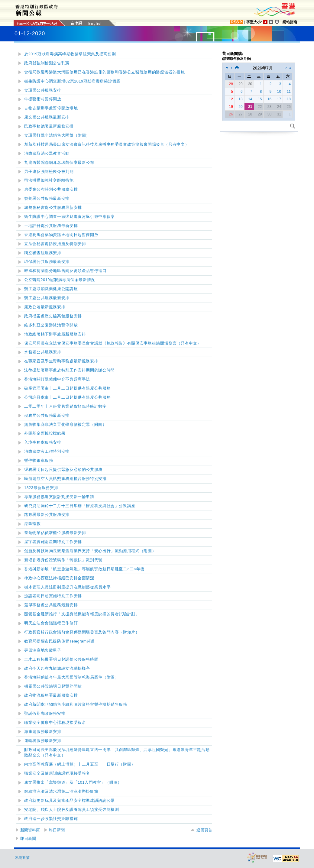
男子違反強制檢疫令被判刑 (49, 172)
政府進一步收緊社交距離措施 (51, 819)
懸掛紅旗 (61, 792)
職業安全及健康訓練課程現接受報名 (57, 773)
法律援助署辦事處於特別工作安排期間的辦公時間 (70, 370)
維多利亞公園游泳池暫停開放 (51, 325)
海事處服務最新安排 (43, 732)
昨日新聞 (57, 830)
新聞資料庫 (30, 830)
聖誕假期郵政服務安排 (45, 714)
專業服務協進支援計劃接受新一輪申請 (59, 497)
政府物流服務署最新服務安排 (51, 695)
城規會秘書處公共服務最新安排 (53, 208)
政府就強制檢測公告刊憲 (47, 63)
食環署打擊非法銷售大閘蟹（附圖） (57, 135)
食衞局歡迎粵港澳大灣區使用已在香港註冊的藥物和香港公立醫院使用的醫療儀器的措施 (105, 72)
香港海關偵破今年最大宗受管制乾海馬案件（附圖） (72, 677)
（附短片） (82, 632)
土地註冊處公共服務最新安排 (51, 226)
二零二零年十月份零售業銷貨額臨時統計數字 (65, 406)
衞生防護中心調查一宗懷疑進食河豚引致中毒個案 (70, 217)
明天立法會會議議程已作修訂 (51, 623)
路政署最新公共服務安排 (47, 515)
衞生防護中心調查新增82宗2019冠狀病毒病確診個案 (72, 81)
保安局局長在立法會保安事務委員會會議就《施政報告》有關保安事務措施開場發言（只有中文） (113, 343)
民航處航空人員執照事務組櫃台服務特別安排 (65, 479)
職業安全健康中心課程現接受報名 (55, 723)
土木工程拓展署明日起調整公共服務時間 (61, 659)
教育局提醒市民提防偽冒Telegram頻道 (60, 641)
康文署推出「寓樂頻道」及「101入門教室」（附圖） (73, 782)
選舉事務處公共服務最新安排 (51, 605)
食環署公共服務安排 (43, 90)
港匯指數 (32, 524)
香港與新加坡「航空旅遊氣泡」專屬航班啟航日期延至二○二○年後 (84, 569)
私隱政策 (22, 858)
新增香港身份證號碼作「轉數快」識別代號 (63, 560)
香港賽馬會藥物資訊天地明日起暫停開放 (61, 235)
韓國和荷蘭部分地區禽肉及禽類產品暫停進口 (65, 271)
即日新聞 (28, 839)
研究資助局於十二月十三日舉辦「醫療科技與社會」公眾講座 (80, 506)
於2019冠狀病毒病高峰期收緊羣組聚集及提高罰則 (70, 54)
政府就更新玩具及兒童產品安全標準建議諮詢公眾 (70, 801)
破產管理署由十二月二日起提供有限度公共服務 (67, 388)
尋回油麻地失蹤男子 (43, 650)
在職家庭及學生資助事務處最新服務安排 (61, 361)
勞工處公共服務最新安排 (47, 298)
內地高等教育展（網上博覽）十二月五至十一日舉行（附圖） (80, 764)
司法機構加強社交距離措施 (49, 180)
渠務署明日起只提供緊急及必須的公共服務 (63, 470)
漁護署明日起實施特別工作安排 (53, 596)
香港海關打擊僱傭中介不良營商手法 (57, 379)
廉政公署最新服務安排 (45, 307)
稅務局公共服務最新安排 (47, 416)
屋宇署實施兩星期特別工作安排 (53, 542)
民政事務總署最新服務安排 (49, 126)
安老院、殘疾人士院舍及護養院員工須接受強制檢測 (72, 810)
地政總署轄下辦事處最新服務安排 (55, 334)
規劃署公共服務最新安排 (47, 199)
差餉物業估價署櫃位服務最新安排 (55, 533)
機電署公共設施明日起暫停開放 (53, 686)
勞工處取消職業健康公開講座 (51, 289)
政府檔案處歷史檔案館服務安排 (53, 316)
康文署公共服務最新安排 (47, 117)
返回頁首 (204, 830)
